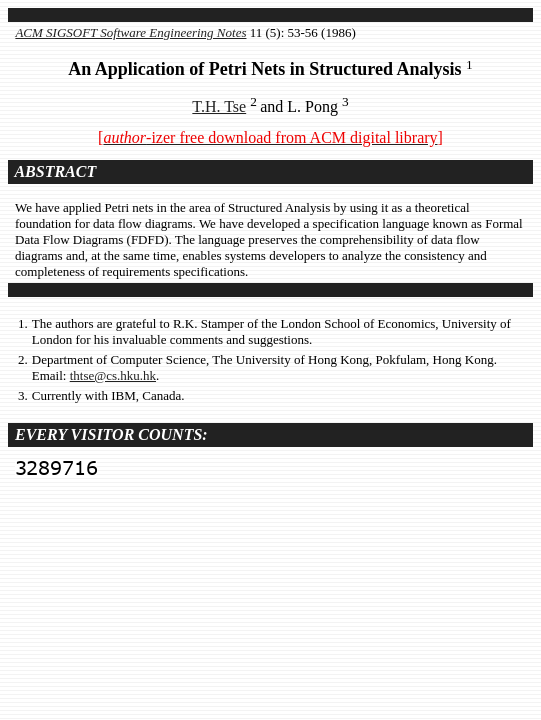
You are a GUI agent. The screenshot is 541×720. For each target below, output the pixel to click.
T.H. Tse (219, 106)
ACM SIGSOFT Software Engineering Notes (130, 32)
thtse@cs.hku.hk (113, 375)
